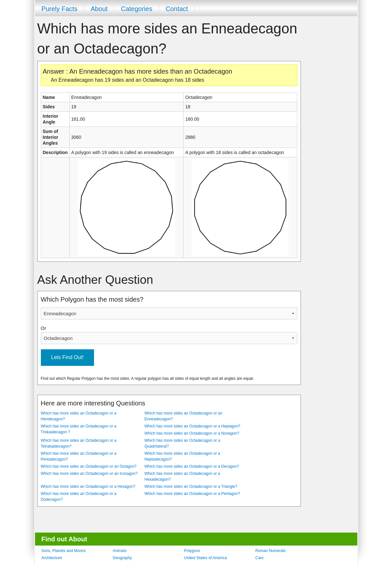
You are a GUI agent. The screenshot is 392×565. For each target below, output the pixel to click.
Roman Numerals (271, 551)
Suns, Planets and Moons (64, 551)
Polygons (192, 551)
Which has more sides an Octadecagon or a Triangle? (191, 487)
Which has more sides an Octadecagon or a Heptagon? (193, 426)
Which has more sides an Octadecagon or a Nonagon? (192, 433)
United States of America (206, 558)
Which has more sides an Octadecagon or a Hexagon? (88, 487)
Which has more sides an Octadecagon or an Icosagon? (89, 474)
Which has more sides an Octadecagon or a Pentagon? (192, 494)
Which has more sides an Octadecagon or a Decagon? (192, 466)
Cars (260, 558)
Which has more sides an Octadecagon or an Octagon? (89, 466)
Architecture (52, 558)
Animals (120, 551)
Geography (122, 558)
